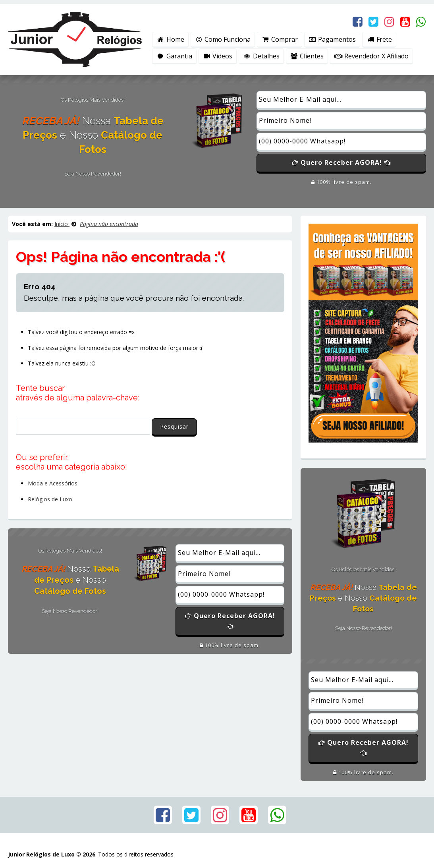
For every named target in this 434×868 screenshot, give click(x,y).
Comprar (280, 39)
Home (170, 39)
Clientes (307, 56)
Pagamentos (332, 39)
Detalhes (261, 56)
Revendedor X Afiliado (371, 56)
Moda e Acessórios (53, 483)
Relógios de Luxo (50, 499)
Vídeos (218, 56)
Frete (379, 39)
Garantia (174, 56)
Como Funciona (223, 39)
